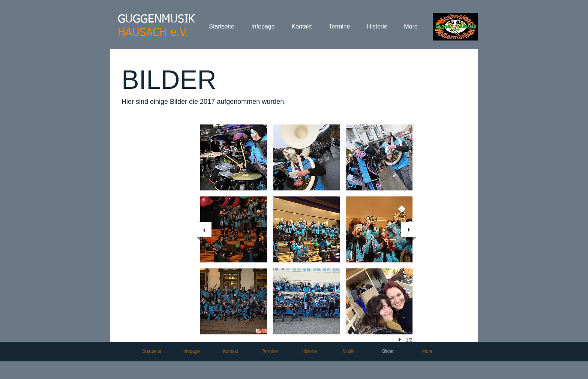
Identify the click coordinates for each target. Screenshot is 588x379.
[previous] (204, 229)
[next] (409, 229)
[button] (234, 157)
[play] (401, 340)
